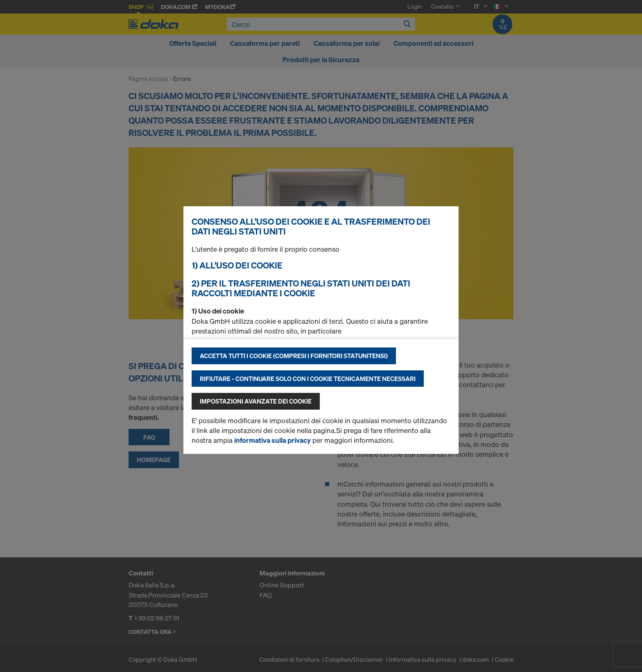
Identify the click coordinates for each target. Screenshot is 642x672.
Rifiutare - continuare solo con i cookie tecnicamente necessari (308, 379)
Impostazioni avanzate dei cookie (256, 401)
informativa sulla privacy (272, 440)
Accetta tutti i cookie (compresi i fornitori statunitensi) (294, 356)
